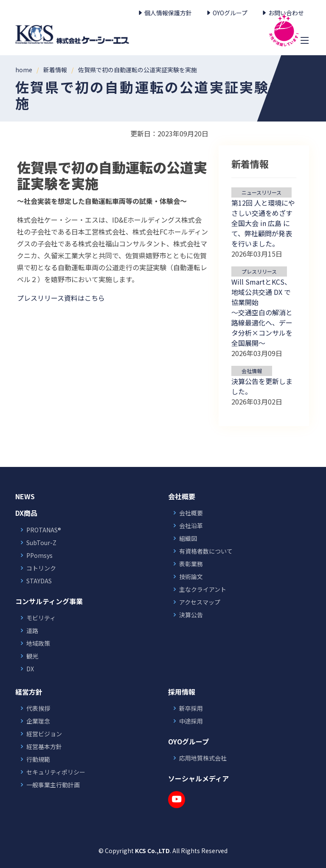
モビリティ (41, 618)
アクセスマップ (200, 602)
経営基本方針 (44, 746)
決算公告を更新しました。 (262, 386)
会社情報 (252, 371)
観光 (32, 656)
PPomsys (39, 555)
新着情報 (55, 70)
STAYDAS (39, 581)
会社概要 (191, 513)
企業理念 (38, 721)
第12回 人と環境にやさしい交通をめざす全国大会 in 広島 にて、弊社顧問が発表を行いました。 (263, 223)
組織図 (188, 538)
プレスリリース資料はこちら (61, 298)
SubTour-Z (41, 543)
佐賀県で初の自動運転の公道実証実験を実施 (138, 70)
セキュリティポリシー (56, 772)
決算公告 (191, 615)
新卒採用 (191, 708)
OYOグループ (226, 13)
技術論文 (191, 577)
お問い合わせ (282, 13)
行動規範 (38, 759)
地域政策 (38, 643)
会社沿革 (191, 526)
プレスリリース (259, 271)
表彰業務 (191, 564)
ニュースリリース (261, 192)
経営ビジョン (44, 734)
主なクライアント (203, 589)
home (24, 70)
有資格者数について (206, 551)
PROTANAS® (44, 530)
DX (30, 669)
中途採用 (191, 721)
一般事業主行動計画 (53, 785)
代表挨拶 (38, 708)
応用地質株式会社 (203, 758)
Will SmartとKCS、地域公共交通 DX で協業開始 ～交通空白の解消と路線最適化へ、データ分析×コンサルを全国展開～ (262, 312)
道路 (32, 631)
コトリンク (41, 568)
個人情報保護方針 (164, 13)
